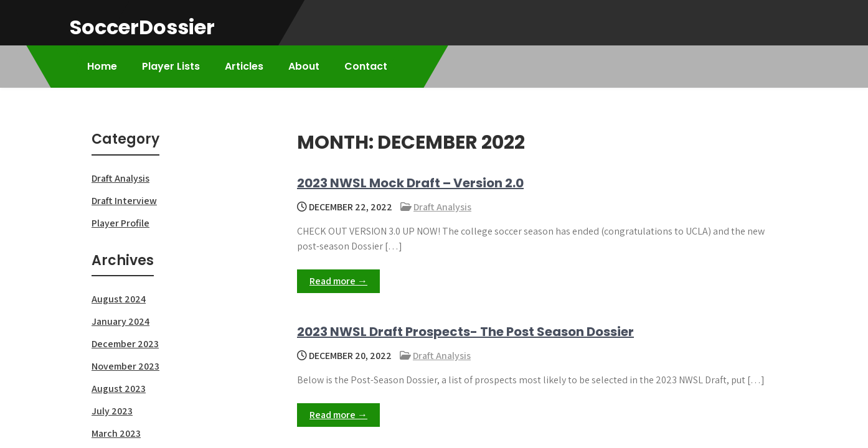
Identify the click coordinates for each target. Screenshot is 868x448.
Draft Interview (124, 201)
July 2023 (112, 411)
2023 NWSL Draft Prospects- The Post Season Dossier (465, 332)
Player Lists (171, 66)
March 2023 (116, 433)
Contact (366, 66)
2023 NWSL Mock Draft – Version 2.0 (410, 183)
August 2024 (119, 299)
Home (102, 66)
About (304, 66)
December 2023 (125, 344)
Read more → (338, 281)
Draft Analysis (442, 207)
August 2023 (119, 389)
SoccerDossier (142, 27)
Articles (244, 66)
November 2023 (125, 366)
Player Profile (120, 223)
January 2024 (120, 321)
